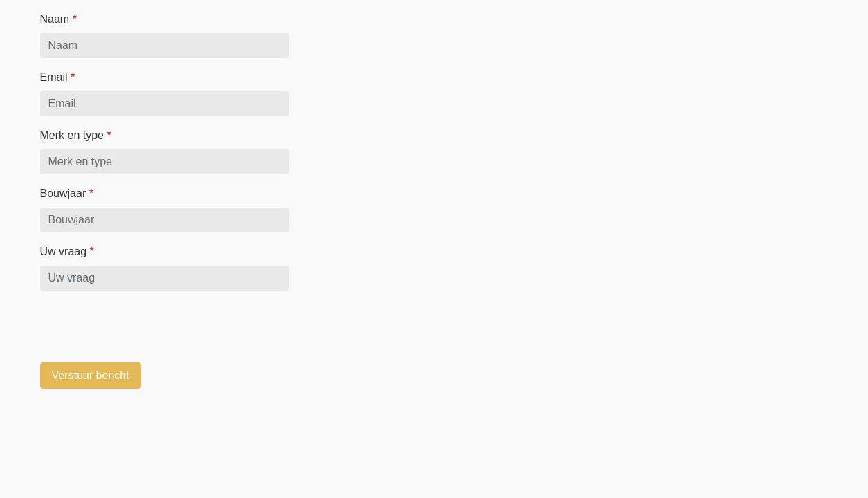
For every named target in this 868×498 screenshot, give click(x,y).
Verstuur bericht (91, 375)
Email (58, 77)
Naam (58, 19)
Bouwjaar (67, 193)
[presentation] (145, 329)
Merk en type (76, 135)
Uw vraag (67, 251)
